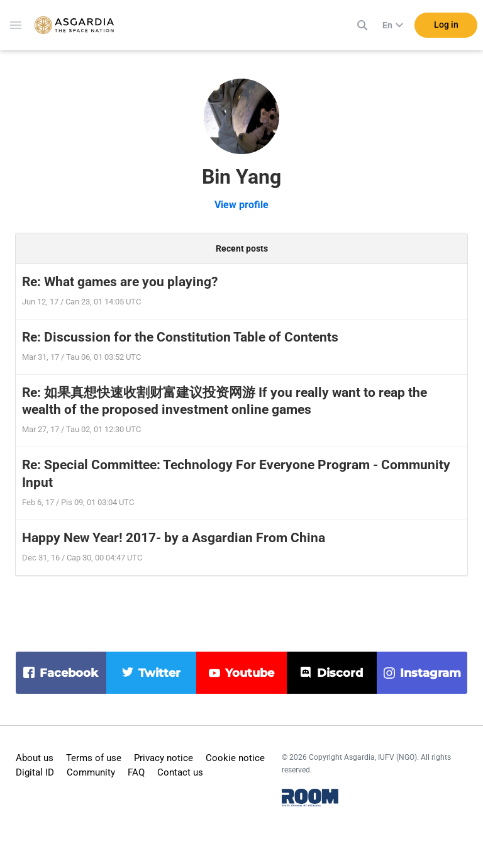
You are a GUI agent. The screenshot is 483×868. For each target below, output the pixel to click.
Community (91, 772)
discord (340, 673)
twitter (159, 673)
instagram (430, 673)
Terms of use (94, 758)
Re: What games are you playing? (120, 282)
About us (35, 758)
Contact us (180, 772)
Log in (446, 25)
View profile (241, 205)
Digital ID (35, 772)
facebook (69, 673)
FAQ (136, 772)
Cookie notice (235, 758)
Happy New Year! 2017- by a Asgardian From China (174, 538)
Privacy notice (164, 758)
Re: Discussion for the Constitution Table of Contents (180, 337)
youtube (250, 673)
